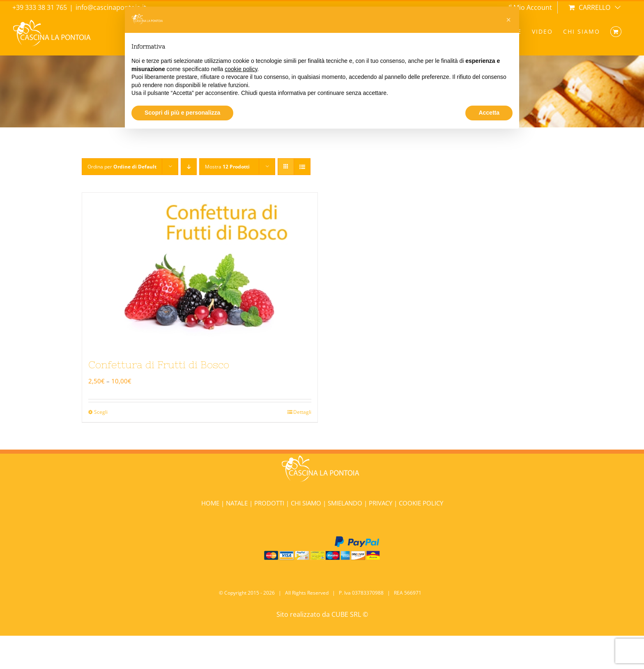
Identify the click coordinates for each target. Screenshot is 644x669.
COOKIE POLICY (421, 503)
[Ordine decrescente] (189, 167)
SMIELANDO (346, 503)
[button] (508, 20)
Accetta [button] (489, 113)
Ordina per (122, 167)
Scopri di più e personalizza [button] (182, 113)
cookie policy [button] (241, 69)
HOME (211, 503)
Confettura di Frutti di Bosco (159, 365)
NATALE (238, 503)
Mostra (227, 167)
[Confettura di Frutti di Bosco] (200, 270)
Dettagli (302, 412)
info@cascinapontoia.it (111, 7)
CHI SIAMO (307, 503)
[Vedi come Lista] (302, 167)
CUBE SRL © (350, 614)
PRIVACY (381, 503)
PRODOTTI (269, 503)
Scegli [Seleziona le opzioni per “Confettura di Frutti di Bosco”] (101, 412)
